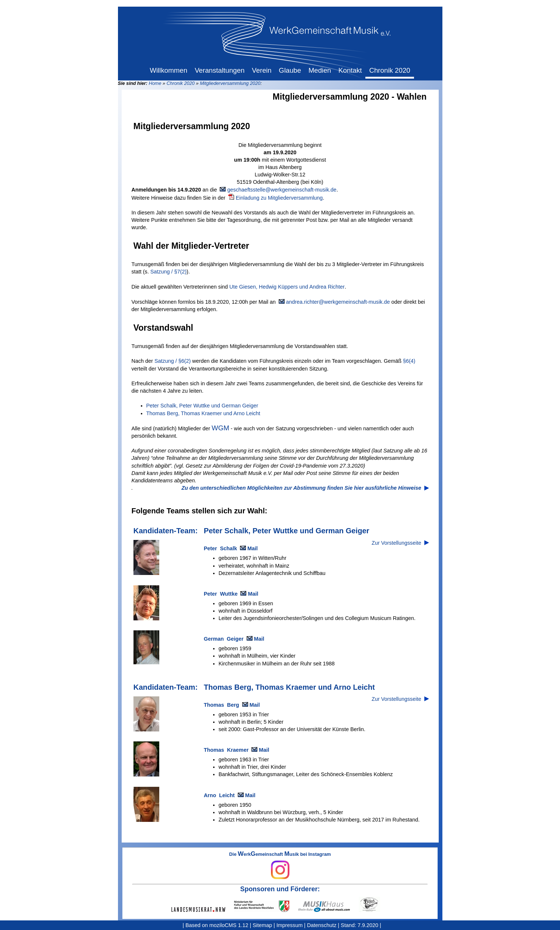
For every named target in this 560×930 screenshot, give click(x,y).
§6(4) (409, 361)
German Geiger (224, 639)
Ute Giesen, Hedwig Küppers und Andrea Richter (287, 287)
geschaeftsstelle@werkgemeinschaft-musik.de (282, 190)
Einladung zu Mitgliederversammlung (279, 198)
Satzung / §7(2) (168, 272)
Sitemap (262, 925)
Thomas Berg (222, 705)
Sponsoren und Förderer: (280, 889)
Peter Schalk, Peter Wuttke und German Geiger (202, 406)
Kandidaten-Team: (166, 531)
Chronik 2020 (181, 83)
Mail (253, 548)
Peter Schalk (220, 548)
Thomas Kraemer (226, 750)
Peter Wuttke (221, 594)
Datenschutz (322, 925)
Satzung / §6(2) (173, 361)
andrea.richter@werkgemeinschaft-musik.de (338, 302)
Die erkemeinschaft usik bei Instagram (280, 865)
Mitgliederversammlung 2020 (230, 83)
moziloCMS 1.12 (229, 925)
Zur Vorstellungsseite (396, 543)
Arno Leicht (219, 795)
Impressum (290, 925)
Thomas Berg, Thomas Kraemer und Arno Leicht (203, 413)
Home (155, 83)
